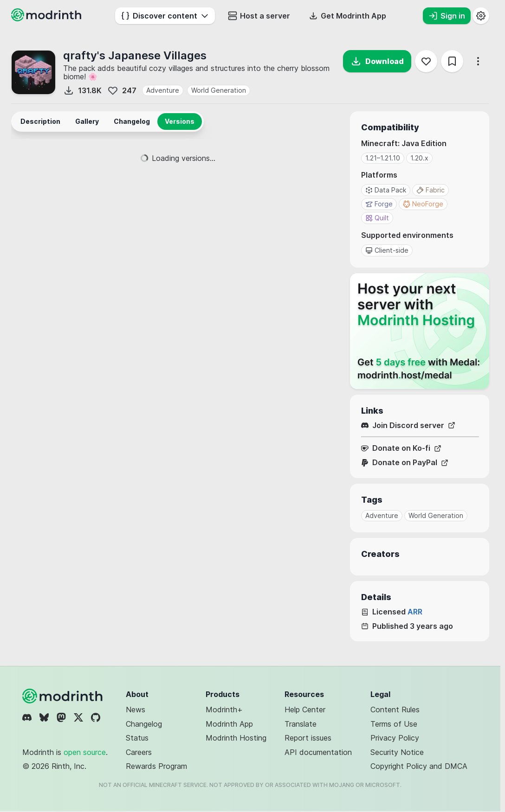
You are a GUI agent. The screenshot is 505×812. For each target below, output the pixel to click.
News (136, 710)
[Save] (452, 61)
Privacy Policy (395, 738)
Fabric (431, 190)
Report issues (308, 738)
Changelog (144, 724)
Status (137, 738)
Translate (301, 724)
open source (85, 752)
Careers (139, 752)
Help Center (305, 710)
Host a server (259, 16)
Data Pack (386, 190)
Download (377, 61)
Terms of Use (394, 724)
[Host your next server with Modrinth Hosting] (420, 331)
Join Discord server (408, 425)
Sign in (447, 16)
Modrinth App (229, 724)
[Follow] (426, 61)
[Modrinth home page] (47, 19)
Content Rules (395, 710)
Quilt (377, 218)
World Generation (219, 90)
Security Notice (397, 752)
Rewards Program (156, 766)
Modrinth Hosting (236, 738)
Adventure (163, 90)
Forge (379, 204)
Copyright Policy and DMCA (419, 766)
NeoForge (423, 204)
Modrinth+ (224, 710)
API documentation (318, 752)
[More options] (478, 61)
